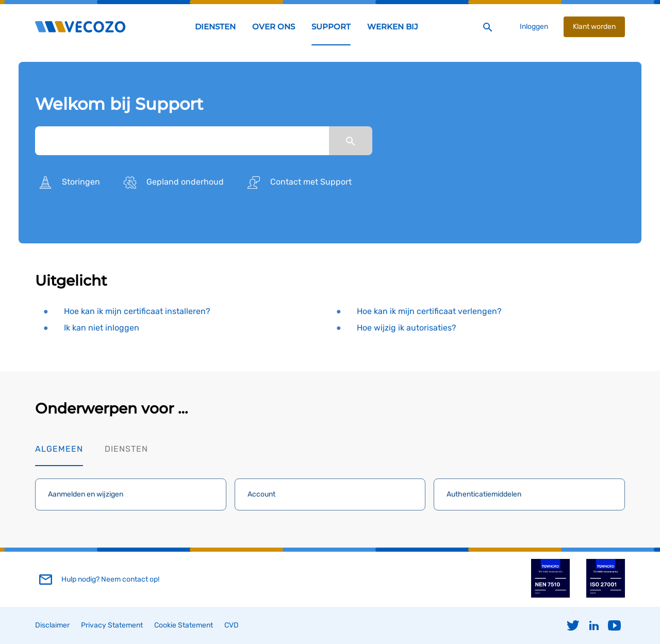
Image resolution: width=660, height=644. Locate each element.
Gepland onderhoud (172, 183)
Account (261, 494)
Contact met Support (298, 183)
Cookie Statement (184, 625)
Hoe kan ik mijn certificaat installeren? (137, 311)
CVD (232, 625)
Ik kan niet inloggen (102, 328)
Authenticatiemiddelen (484, 494)
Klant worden (594, 27)
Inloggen (534, 27)
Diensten (126, 449)
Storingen (68, 183)
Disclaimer (52, 625)
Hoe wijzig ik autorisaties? (406, 328)
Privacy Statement (112, 625)
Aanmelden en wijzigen (86, 494)
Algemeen (59, 449)
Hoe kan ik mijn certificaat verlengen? (429, 311)
